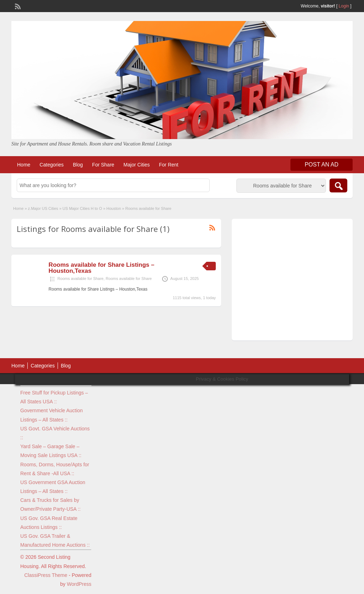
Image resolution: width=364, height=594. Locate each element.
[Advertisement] (292, 281)
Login (344, 6)
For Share (103, 165)
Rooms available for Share (81, 279)
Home (24, 165)
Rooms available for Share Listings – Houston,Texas (102, 268)
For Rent (168, 165)
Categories (52, 165)
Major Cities (136, 165)
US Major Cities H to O (82, 208)
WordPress (79, 584)
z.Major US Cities (43, 208)
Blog (78, 165)
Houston (114, 208)
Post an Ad (322, 165)
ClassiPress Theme (46, 575)
